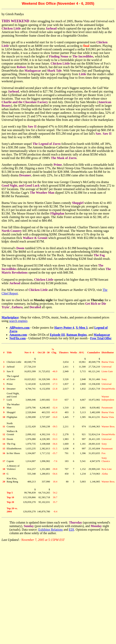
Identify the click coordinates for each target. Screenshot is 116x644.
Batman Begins (77, 335)
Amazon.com (18, 335)
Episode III (57, 335)
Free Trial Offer (101, 338)
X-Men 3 (82, 328)
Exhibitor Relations (50, 530)
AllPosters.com (19, 328)
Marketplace (10, 317)
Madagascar (102, 335)
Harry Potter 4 (64, 328)
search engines (18, 321)
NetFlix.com (18, 338)
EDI (71, 530)
